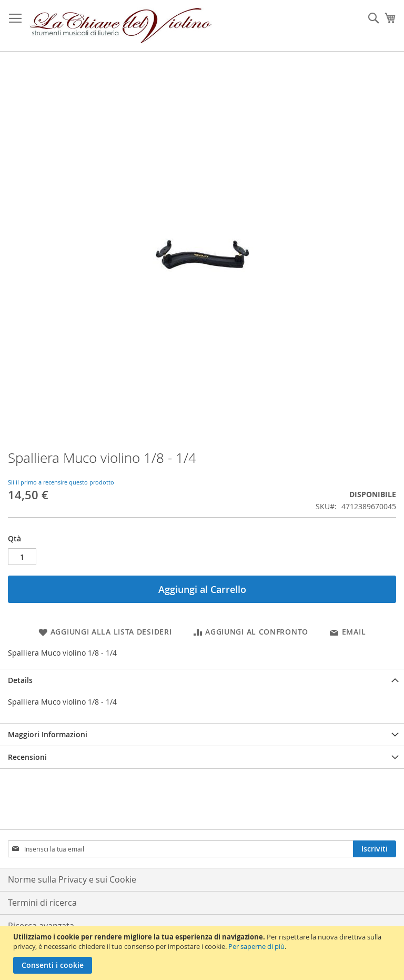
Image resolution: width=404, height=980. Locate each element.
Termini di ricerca (42, 903)
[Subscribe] (375, 849)
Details (20, 680)
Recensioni (27, 757)
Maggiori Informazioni (48, 734)
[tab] (202, 680)
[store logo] (121, 26)
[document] (203, 953)
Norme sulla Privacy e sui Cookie (72, 879)
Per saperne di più (256, 946)
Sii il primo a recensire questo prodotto (61, 482)
